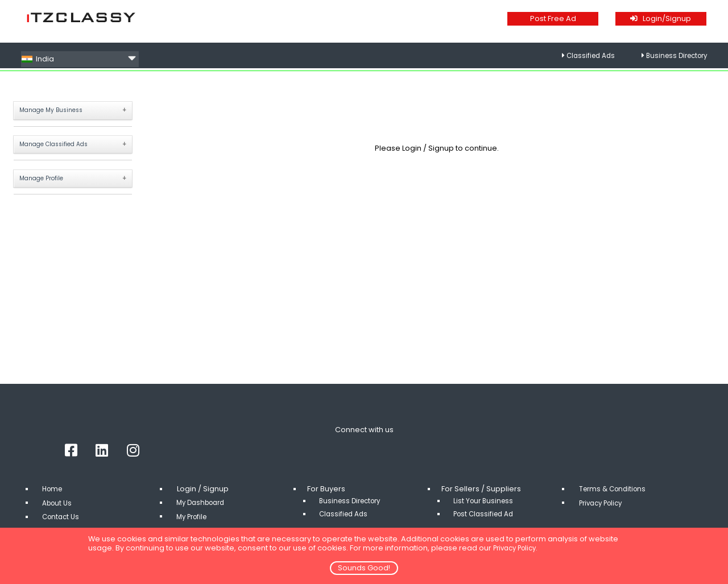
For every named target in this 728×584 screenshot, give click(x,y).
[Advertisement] (437, 295)
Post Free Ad (553, 18)
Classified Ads (582, 59)
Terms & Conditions (615, 497)
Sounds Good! (364, 568)
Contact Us (63, 525)
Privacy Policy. (519, 548)
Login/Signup (661, 18)
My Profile (195, 525)
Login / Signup (429, 148)
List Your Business (485, 509)
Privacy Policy (604, 511)
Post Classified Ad (487, 522)
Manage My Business (58, 111)
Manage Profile (47, 184)
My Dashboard (204, 511)
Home (54, 497)
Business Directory (673, 59)
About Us (59, 511)
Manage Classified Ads (62, 148)
